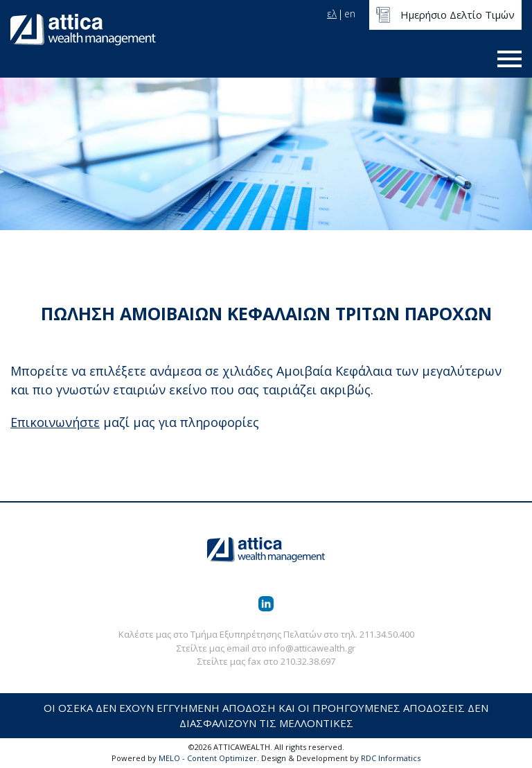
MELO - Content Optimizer (208, 758)
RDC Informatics (391, 758)
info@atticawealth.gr (312, 648)
